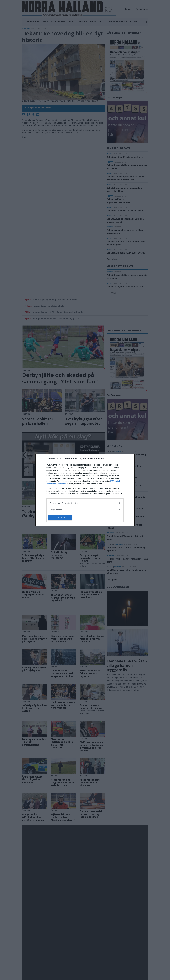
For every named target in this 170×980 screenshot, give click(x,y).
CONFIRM (60, 518)
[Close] (129, 459)
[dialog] (85, 490)
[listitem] (85, 503)
